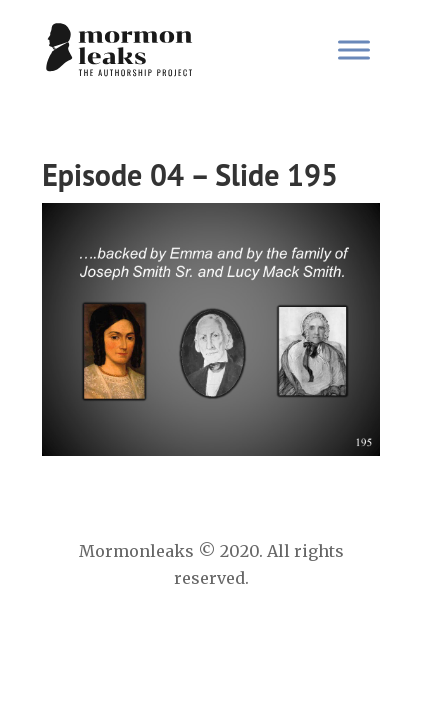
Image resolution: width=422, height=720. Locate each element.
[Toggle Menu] (354, 49)
